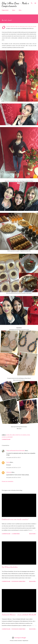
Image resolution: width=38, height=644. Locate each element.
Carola (8, 462)
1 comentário (16, 534)
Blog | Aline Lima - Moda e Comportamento (15, 5)
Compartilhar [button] (6, 439)
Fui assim (23, 435)
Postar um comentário (8, 481)
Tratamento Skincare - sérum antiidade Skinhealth (19, 615)
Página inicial (5, 10)
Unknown (9, 472)
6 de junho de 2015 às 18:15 (13, 457)
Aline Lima (9, 435)
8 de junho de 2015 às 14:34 (13, 477)
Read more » (33, 534)
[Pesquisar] (32, 3)
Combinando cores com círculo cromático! (15, 519)
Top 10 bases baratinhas (10, 567)
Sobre (14, 10)
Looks (28, 435)
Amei (14, 435)
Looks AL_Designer (7, 437)
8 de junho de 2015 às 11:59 (13, 467)
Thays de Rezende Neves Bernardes (16, 450)
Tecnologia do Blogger (19, 638)
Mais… (20, 10)
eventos (18, 435)
